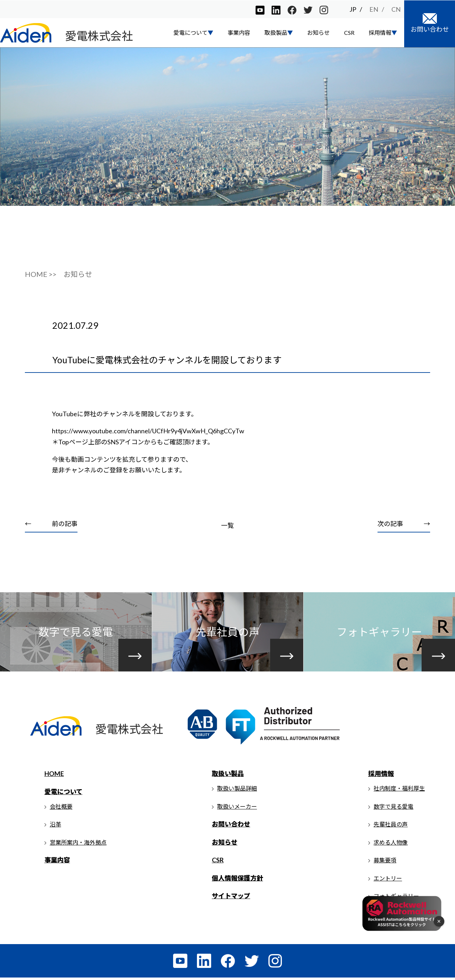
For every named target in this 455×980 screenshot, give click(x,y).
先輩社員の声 (391, 827)
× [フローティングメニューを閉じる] (439, 921)
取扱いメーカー (237, 808)
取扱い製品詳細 (237, 791)
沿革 (55, 827)
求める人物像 (391, 844)
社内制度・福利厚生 (399, 791)
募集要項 (385, 863)
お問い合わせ (231, 826)
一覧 (227, 527)
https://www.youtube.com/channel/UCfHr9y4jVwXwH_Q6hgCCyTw (148, 433)
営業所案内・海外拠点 (78, 844)
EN (374, 9)
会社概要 (61, 808)
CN (396, 9)
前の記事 (65, 525)
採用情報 (381, 776)
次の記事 (390, 525)
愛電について (63, 794)
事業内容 (239, 32)
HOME (54, 776)
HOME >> (41, 276)
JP (353, 9)
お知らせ (318, 32)
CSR (349, 32)
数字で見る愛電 (394, 808)
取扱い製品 (228, 776)
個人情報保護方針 (237, 880)
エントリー (388, 881)
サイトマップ (231, 898)
